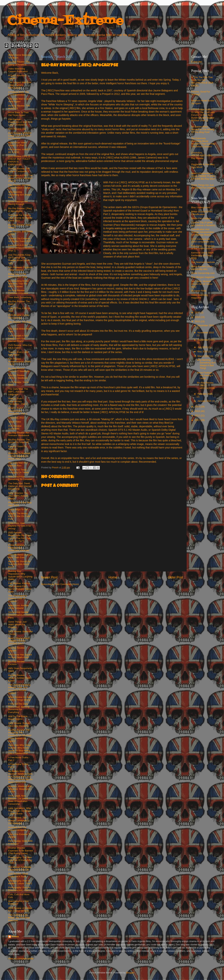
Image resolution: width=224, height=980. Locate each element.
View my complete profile (21, 959)
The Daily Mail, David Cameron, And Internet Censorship (20, 486)
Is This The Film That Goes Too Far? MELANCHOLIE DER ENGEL (202, 81)
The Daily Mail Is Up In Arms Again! (20, 100)
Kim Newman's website (203, 262)
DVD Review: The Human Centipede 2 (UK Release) (18, 820)
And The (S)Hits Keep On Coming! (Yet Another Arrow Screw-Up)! (19, 259)
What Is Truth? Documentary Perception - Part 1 (18, 411)
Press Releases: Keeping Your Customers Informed (19, 548)
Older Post (175, 577)
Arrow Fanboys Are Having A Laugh (18, 203)
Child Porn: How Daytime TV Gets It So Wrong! (20, 526)
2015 (198, 321)
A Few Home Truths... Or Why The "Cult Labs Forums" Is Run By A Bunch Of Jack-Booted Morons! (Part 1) (203, 115)
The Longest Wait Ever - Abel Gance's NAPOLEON (20, 85)
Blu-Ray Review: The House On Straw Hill (19, 441)
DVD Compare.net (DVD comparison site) (203, 240)
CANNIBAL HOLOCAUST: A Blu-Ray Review (202, 156)
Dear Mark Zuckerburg (20, 297)
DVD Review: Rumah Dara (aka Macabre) (19, 725)
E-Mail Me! (197, 62)
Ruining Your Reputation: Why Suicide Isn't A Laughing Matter (20, 575)
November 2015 (206, 333)
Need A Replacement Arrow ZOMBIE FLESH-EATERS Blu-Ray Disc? (203, 176)
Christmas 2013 (16, 418)
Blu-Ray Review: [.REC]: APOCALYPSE (206, 386)
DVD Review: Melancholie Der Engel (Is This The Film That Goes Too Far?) (20, 537)
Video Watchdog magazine (200, 296)
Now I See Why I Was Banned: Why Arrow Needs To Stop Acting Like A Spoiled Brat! (19, 749)
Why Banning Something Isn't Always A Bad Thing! (206, 364)
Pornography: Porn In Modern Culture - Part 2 (20, 882)
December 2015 (206, 326)
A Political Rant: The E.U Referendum (18, 93)
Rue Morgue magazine (203, 277)
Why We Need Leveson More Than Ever (20, 556)
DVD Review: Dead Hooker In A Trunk (18, 875)
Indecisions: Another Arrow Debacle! (18, 607)
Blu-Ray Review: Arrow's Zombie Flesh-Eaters (20, 678)
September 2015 (206, 340)
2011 (198, 420)
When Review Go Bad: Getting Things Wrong (20, 699)
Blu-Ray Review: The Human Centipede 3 (19, 170)
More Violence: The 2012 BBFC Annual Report (18, 496)
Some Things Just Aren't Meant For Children (17, 625)
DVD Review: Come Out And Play (18, 316)
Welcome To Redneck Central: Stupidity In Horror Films (19, 456)
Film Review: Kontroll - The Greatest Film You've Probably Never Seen (20, 587)
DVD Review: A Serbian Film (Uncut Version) (20, 910)
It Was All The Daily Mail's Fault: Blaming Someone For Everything (19, 708)
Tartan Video (15, 422)
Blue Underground (201, 208)
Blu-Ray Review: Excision (17, 663)
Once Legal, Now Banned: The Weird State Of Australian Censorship (18, 800)
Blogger (130, 973)
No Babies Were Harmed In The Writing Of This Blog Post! (203, 129)
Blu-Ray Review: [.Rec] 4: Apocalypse (20, 210)
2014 (198, 407)
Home (113, 577)
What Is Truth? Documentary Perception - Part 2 (18, 401)
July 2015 (203, 347)
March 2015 (204, 356)
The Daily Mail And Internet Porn (18, 464)
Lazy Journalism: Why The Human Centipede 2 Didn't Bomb (20, 811)
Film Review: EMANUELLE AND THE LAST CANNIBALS (20, 122)
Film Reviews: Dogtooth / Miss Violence (20, 269)
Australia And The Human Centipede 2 (18, 829)
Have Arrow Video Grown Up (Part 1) (17, 144)
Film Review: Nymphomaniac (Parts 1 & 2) (20, 362)
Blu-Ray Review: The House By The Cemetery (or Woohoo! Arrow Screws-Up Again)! (20, 735)
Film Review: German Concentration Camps (19, 186)
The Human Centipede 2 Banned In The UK (20, 868)
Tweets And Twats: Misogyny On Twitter (19, 471)
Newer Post (49, 577)
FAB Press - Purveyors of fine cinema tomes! (203, 247)
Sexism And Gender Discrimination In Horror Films (20, 615)
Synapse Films (199, 291)
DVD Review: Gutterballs (15, 427)
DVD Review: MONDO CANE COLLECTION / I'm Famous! (20, 136)
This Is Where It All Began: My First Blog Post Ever (19, 918)
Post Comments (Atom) (67, 584)
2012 (198, 416)
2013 (198, 411)
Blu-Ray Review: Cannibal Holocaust (18, 292)
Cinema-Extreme (65, 21)
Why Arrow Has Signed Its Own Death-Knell (20, 656)
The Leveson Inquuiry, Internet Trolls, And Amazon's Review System (19, 689)
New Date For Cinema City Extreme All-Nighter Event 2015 (20, 218)
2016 (198, 317)
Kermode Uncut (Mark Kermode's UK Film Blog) (202, 255)
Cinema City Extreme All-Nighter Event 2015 (20, 240)
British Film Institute (201, 218)
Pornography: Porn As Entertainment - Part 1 (19, 889)
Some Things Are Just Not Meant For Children (203, 186)
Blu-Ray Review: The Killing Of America (19, 63)
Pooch (15, 937)
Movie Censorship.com (203, 273)
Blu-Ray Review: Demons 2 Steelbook (19, 370)
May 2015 (203, 352)
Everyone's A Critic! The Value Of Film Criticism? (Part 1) (20, 248)
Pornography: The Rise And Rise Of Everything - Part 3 (20, 860)
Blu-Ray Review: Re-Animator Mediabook (19, 434)
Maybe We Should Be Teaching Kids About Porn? (19, 564)
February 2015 (205, 394)
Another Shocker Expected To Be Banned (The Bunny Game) (20, 851)
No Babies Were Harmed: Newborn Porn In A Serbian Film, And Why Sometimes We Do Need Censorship (20, 777)
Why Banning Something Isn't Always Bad (20, 195)
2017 (198, 313)
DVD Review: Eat (17, 129)
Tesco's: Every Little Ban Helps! (18, 354)
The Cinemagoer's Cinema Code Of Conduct (18, 599)
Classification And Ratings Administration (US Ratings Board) (203, 232)
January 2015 (205, 401)
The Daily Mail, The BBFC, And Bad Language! (18, 392)
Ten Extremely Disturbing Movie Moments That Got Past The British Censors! (203, 143)
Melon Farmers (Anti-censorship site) (202, 268)
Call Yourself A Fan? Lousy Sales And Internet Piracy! (18, 338)
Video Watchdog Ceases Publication (18, 70)
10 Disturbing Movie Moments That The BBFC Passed (18, 284)
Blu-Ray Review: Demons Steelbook (18, 377)
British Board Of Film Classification (202, 213)
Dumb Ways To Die (18, 510)
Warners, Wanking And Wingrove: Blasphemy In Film (20, 789)
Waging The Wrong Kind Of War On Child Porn (19, 516)
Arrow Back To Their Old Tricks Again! (18, 114)
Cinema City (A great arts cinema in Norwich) (203, 224)
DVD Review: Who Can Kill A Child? (20, 347)
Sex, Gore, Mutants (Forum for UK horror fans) (202, 284)
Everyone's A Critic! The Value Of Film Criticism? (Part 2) (20, 178)
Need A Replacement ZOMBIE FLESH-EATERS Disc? (19, 641)
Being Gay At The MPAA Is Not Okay (18, 275)
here (176, 299)
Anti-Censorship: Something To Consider (20, 478)
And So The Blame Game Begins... (18, 718)
